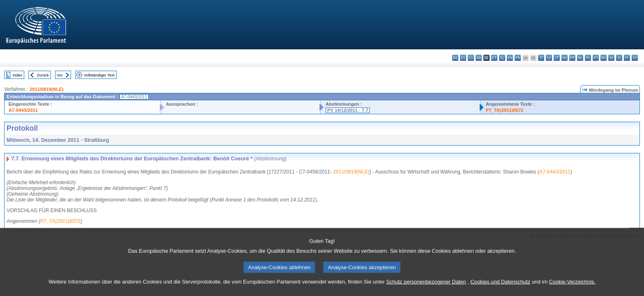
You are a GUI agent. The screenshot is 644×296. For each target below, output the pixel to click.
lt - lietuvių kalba (557, 58)
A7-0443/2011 (23, 110)
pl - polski (588, 58)
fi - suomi (627, 58)
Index (17, 75)
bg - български (455, 58)
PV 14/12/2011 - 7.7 (348, 110)
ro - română (604, 58)
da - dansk (479, 58)
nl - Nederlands (580, 58)
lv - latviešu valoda (549, 58)
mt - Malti (572, 58)
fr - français (518, 58)
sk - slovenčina (611, 58)
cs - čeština (471, 58)
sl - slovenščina (619, 58)
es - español (463, 58)
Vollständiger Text (99, 75)
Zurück (43, 75)
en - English (510, 58)
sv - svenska (635, 58)
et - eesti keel (494, 58)
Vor (60, 75)
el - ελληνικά (502, 58)
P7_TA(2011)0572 (505, 110)
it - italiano (541, 58)
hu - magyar (565, 58)
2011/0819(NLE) (47, 89)
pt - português (596, 58)
